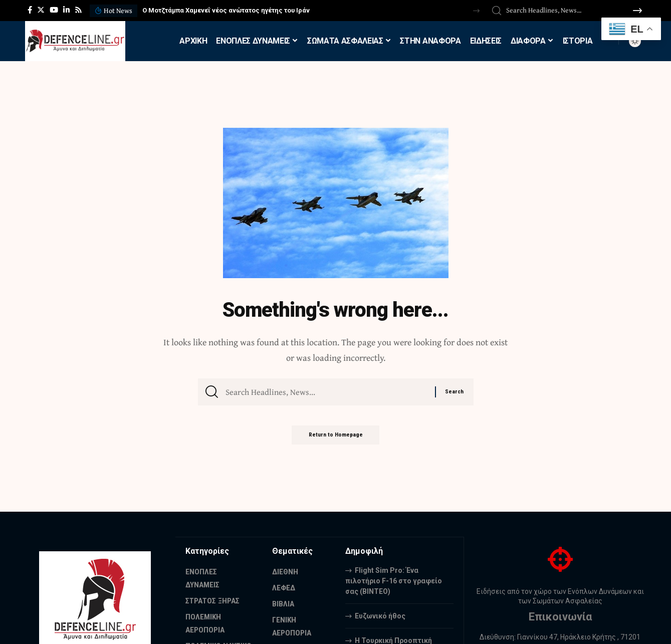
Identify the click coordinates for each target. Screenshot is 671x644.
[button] (476, 11)
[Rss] (78, 10)
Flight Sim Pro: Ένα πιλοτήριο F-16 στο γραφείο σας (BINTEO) (394, 580)
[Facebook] (30, 10)
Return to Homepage (336, 439)
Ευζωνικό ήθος (380, 615)
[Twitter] (41, 10)
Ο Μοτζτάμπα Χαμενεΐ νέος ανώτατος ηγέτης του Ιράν (226, 10)
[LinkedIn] (66, 10)
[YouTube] (54, 10)
